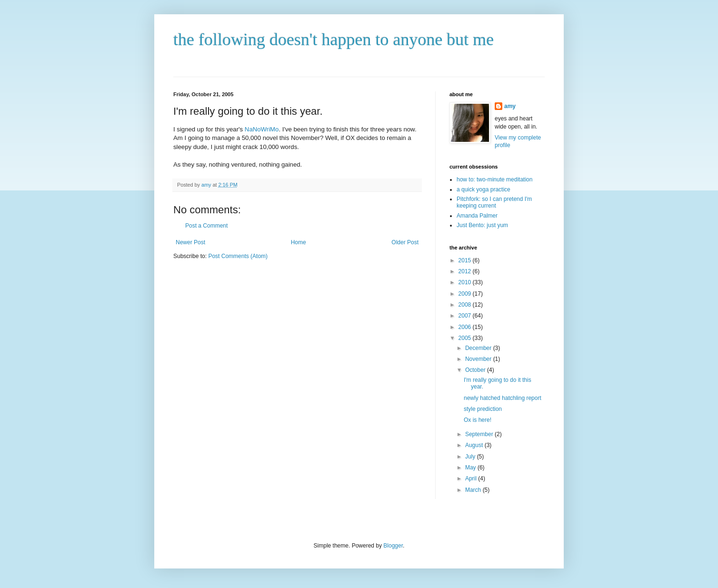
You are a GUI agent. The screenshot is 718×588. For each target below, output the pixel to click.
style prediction (483, 409)
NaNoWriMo (262, 129)
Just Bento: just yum (482, 225)
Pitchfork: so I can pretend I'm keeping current (494, 202)
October (476, 370)
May (471, 468)
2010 (466, 282)
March (474, 490)
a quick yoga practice (484, 189)
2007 (466, 316)
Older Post (405, 242)
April (472, 478)
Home (299, 242)
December (479, 348)
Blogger (393, 546)
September (480, 434)
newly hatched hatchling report (503, 398)
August (475, 445)
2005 (466, 338)
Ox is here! (478, 420)
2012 (466, 271)
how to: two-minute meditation (494, 179)
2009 (466, 294)
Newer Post (190, 242)
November (479, 359)
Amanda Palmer (477, 216)
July (471, 457)
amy (510, 106)
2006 (466, 327)
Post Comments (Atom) (238, 256)
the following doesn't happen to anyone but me (334, 40)
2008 (466, 305)
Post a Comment (206, 226)
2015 (466, 260)
